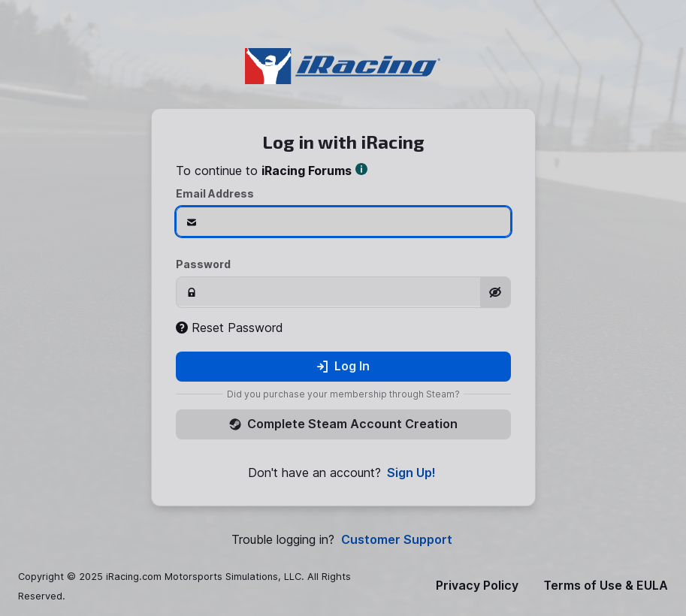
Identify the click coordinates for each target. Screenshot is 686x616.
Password (203, 264)
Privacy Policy (477, 586)
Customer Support (397, 540)
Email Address (215, 193)
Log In (343, 366)
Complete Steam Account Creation (343, 424)
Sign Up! (411, 473)
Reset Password (230, 328)
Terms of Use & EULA (606, 586)
